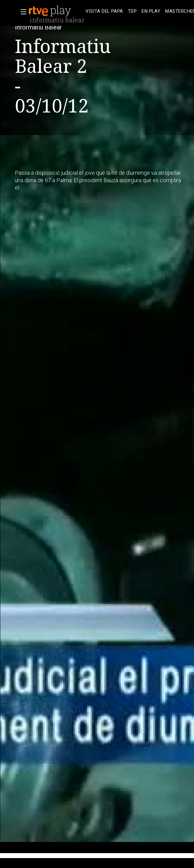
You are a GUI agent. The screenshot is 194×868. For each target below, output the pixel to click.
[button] (22, 12)
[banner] (56, 11)
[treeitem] (104, 11)
